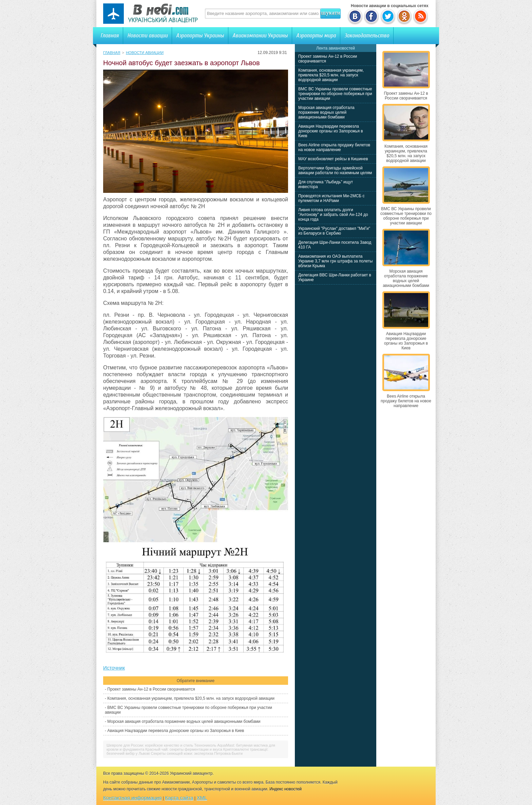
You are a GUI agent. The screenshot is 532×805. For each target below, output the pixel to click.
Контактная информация (132, 798)
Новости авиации (147, 35)
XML (202, 798)
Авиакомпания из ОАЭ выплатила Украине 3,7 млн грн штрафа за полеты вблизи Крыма (335, 261)
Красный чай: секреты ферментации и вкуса (184, 749)
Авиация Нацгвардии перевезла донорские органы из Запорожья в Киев (176, 731)
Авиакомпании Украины (260, 35)
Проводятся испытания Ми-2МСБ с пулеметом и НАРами (331, 198)
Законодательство (367, 35)
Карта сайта (179, 798)
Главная (110, 35)
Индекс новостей (286, 789)
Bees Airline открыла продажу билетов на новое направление (334, 147)
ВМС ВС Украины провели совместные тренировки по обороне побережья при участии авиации (335, 94)
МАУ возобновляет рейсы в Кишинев (333, 159)
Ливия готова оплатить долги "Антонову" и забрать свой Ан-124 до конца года (333, 215)
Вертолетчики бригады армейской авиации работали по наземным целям (335, 170)
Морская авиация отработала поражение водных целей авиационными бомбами (184, 721)
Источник (114, 668)
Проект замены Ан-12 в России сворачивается (151, 689)
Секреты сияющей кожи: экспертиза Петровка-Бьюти (197, 753)
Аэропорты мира (316, 35)
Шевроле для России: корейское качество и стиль (150, 745)
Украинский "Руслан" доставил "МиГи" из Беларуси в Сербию (334, 231)
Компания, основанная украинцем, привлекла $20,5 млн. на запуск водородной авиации (191, 698)
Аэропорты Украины (200, 35)
